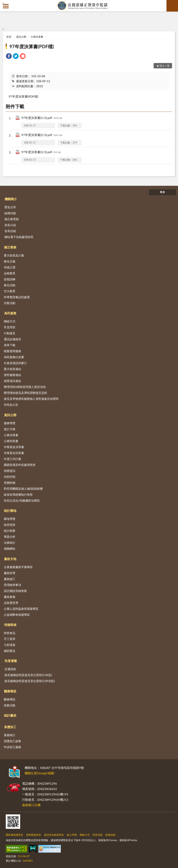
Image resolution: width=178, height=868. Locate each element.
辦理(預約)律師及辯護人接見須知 (25, 387)
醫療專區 (10, 691)
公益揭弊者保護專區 (17, 615)
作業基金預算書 (14, 453)
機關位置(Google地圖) (39, 773)
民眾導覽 (11, 661)
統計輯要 (10, 531)
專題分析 (10, 537)
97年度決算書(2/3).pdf (42, 135)
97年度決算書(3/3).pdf (41, 152)
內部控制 (10, 477)
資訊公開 (21, 37)
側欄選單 (6, 6)
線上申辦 (72, 835)
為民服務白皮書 (14, 357)
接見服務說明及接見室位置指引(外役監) (30, 681)
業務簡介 (10, 735)
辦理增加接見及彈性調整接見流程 (25, 393)
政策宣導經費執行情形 (18, 495)
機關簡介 (11, 199)
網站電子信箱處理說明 (19, 237)
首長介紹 (10, 225)
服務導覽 (10, 423)
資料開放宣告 (34, 835)
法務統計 (10, 543)
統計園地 (10, 511)
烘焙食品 (10, 633)
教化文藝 (10, 261)
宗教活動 (10, 303)
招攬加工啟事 (12, 741)
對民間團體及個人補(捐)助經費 (23, 489)
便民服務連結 (12, 375)
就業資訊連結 (12, 381)
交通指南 (10, 669)
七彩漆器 (10, 645)
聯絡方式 (10, 321)
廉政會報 (10, 597)
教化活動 (10, 285)
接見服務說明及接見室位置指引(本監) (28, 675)
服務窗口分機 (31, 805)
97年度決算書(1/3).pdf (42, 118)
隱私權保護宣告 (14, 835)
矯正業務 (10, 247)
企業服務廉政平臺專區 (18, 567)
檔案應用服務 (12, 351)
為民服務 (10, 313)
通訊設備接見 (12, 339)
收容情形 (10, 525)
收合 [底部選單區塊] (162, 192)
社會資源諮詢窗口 (15, 363)
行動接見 (10, 333)
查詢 (172, 6)
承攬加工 (10, 727)
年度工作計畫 (12, 459)
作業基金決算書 (14, 447)
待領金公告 (11, 405)
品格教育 (10, 273)
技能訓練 (10, 279)
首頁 (9, 37)
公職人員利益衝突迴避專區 (21, 609)
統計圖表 (10, 715)
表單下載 (10, 345)
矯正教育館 (12, 219)
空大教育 (10, 291)
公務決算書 (37, 37)
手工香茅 (10, 639)
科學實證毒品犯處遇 (17, 297)
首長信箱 (10, 231)
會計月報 (10, 429)
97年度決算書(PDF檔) (32, 46)
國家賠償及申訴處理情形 (20, 465)
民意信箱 (98, 835)
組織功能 (10, 213)
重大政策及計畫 (14, 255)
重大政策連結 (12, 369)
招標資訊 (10, 471)
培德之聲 (10, 267)
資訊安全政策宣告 (54, 835)
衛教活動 (10, 705)
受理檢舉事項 (12, 585)
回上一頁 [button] (165, 66)
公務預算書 (11, 441)
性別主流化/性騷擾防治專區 (22, 500)
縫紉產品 (10, 651)
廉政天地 (10, 559)
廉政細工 (10, 579)
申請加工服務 (12, 747)
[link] (9, 57)
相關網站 (10, 549)
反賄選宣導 (11, 603)
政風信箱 (110, 835)
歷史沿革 (10, 207)
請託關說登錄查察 (15, 591)
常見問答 (10, 327)
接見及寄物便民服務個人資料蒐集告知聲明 (31, 399)
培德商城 (10, 625)
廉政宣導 (10, 573)
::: (3, 3)
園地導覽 (10, 519)
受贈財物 (10, 483)
